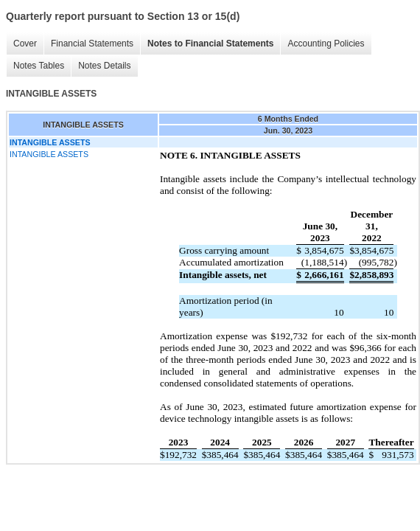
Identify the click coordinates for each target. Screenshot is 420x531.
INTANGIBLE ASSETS (49, 154)
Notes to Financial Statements (210, 44)
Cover (25, 44)
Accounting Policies (326, 44)
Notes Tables (39, 66)
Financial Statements (92, 44)
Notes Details (104, 66)
